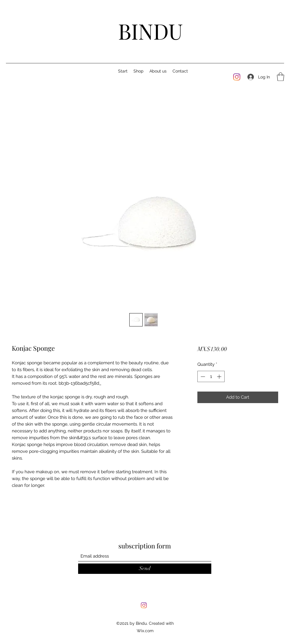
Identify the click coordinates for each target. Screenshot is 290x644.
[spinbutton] (211, 377)
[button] (281, 77)
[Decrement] (202, 377)
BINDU (150, 31)
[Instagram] (237, 77)
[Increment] (220, 377)
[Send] (145, 569)
